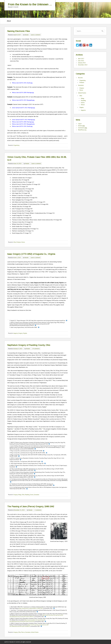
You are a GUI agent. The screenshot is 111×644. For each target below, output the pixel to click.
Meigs (20, 495)
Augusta (16, 333)
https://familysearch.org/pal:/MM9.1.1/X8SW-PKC (31, 608)
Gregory (20, 333)
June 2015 (81, 61)
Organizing (16, 145)
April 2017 (81, 59)
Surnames (37, 495)
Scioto (32, 495)
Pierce (23, 632)
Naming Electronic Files (19, 31)
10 (31, 416)
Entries (81, 126)
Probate (19, 242)
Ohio (15, 242)
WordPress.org (82, 130)
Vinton (23, 242)
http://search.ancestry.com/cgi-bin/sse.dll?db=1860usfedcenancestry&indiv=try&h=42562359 (27, 621)
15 (48, 431)
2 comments (38, 510)
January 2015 (82, 63)
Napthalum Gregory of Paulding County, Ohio (29, 345)
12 (38, 426)
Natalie (27, 35)
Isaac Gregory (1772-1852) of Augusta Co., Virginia (31, 254)
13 (14, 429)
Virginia (25, 333)
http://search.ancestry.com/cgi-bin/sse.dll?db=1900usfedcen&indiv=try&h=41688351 (29, 626)
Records (80, 78)
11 (40, 419)
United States (35, 632)
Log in (80, 124)
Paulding (27, 495)
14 (42, 429)
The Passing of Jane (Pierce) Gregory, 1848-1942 (31, 506)
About (9, 21)
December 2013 (83, 65)
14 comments (36, 349)
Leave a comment (36, 35)
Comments (83, 128)
